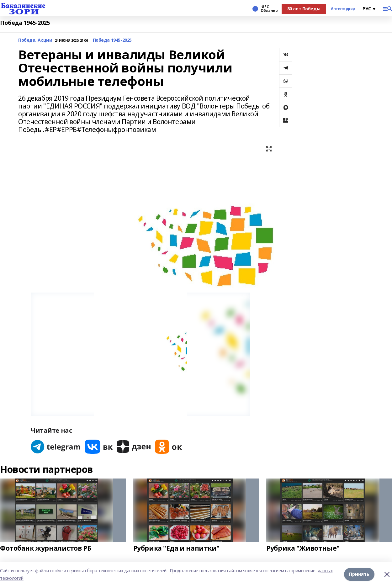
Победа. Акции (35, 40)
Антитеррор (343, 9)
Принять (359, 574)
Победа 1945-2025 (25, 23)
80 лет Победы (304, 9)
